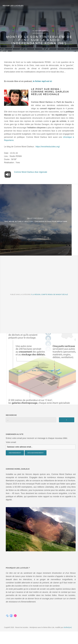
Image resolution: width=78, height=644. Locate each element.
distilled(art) (68, 640)
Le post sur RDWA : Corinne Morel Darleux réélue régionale (50, 91)
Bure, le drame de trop (39, 380)
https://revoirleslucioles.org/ (48, 146)
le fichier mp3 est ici (42, 81)
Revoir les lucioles (13, 6)
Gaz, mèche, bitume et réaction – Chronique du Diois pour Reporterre (39, 225)
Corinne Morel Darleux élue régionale (31, 172)
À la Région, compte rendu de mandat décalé (50, 301)
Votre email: (11, 455)
